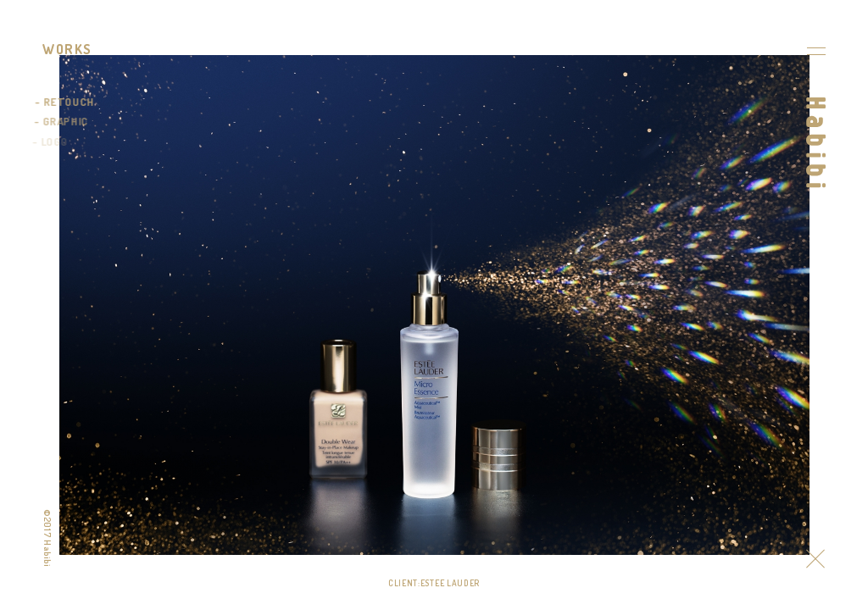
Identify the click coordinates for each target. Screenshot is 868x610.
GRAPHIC (65, 121)
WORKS (67, 49)
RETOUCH (69, 102)
